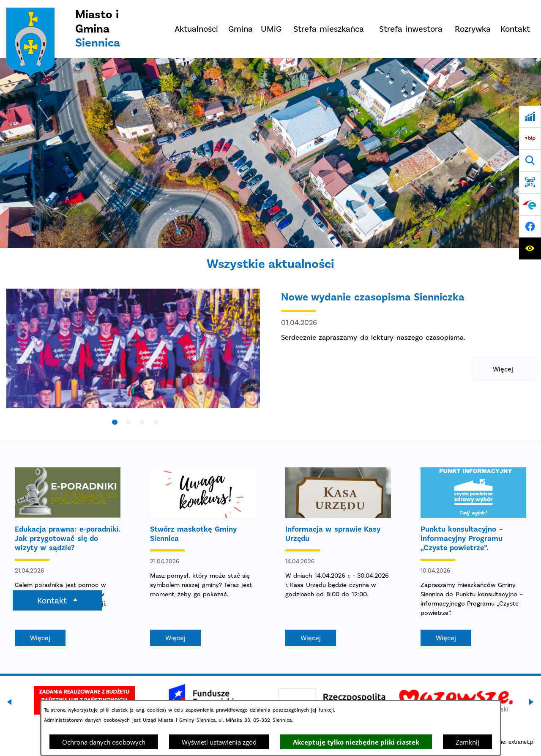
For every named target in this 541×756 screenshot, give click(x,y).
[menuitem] (197, 29)
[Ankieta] (530, 117)
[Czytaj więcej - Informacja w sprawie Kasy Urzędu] (338, 557)
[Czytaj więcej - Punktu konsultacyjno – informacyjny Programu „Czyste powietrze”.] (473, 557)
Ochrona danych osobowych (104, 742)
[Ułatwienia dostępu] (530, 248)
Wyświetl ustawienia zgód (219, 742)
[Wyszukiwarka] (530, 161)
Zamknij (467, 742)
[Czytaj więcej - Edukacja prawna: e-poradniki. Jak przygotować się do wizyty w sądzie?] (68, 557)
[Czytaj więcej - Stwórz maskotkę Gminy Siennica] (203, 557)
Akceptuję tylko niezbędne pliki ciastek (356, 742)
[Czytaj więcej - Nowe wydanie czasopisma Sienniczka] (270, 357)
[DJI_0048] (270, 153)
